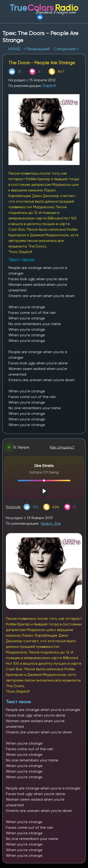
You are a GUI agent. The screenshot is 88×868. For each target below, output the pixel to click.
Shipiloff (49, 86)
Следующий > (66, 49)
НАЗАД (15, 49)
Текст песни (18, 702)
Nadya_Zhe (51, 523)
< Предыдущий (36, 49)
